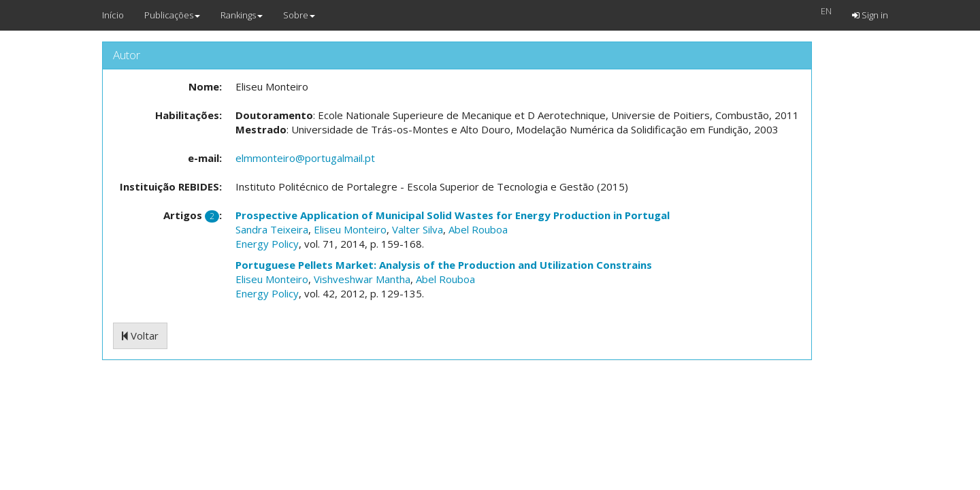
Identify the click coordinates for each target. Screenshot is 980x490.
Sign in (870, 15)
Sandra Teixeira (272, 229)
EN (826, 11)
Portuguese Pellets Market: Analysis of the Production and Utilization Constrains (444, 265)
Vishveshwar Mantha (362, 279)
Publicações (172, 15)
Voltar (140, 336)
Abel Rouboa (478, 229)
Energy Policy (267, 244)
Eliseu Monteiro (350, 229)
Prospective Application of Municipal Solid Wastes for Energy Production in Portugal (453, 215)
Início (113, 15)
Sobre (299, 15)
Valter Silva (418, 229)
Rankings (242, 15)
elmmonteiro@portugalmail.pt (305, 158)
